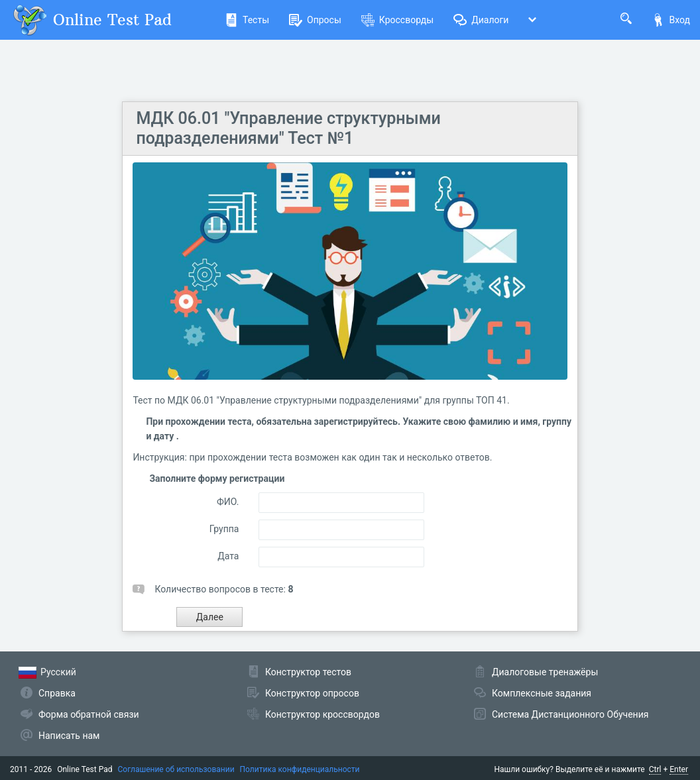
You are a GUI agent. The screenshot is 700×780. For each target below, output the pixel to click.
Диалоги (481, 20)
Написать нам (69, 736)
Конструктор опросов (312, 693)
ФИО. (228, 502)
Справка (57, 693)
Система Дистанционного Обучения (570, 714)
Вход (671, 20)
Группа (224, 529)
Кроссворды (397, 20)
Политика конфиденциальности (300, 769)
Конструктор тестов (308, 672)
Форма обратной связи (89, 714)
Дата (228, 556)
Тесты (247, 20)
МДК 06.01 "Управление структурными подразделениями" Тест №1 (288, 128)
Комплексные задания (542, 693)
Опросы (315, 20)
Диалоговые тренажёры (545, 672)
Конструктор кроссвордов (322, 714)
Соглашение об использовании (176, 769)
